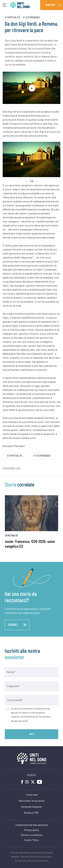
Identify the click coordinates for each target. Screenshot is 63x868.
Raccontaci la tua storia (32, 801)
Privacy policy (32, 830)
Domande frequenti (32, 807)
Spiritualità (13, 17)
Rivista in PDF (32, 813)
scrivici (17, 625)
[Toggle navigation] (5, 5)
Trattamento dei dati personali (32, 825)
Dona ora (50, 5)
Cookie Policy (32, 840)
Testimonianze (33, 17)
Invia (32, 734)
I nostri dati (32, 795)
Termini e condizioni (32, 835)
